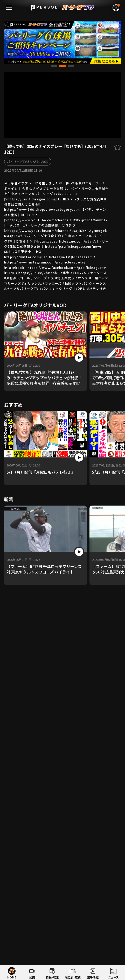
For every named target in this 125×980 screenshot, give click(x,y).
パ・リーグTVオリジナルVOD (28, 161)
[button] (54, 66)
